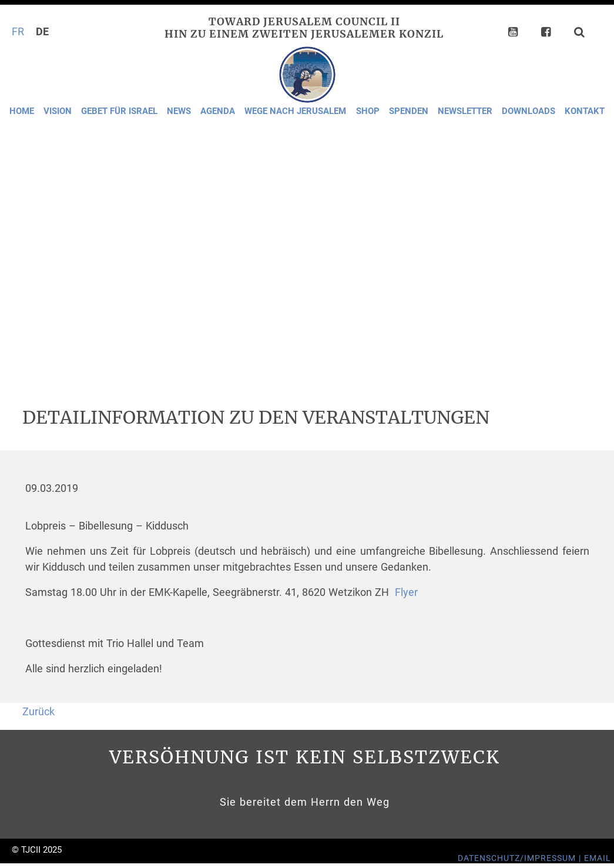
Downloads (529, 111)
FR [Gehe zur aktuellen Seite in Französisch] (18, 32)
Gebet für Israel (119, 111)
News (179, 111)
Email (598, 858)
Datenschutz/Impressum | (521, 858)
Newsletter (465, 111)
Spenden (409, 111)
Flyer (406, 592)
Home (22, 111)
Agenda (218, 111)
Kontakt (585, 111)
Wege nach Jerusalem (295, 111)
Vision (58, 111)
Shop (368, 111)
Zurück (38, 712)
